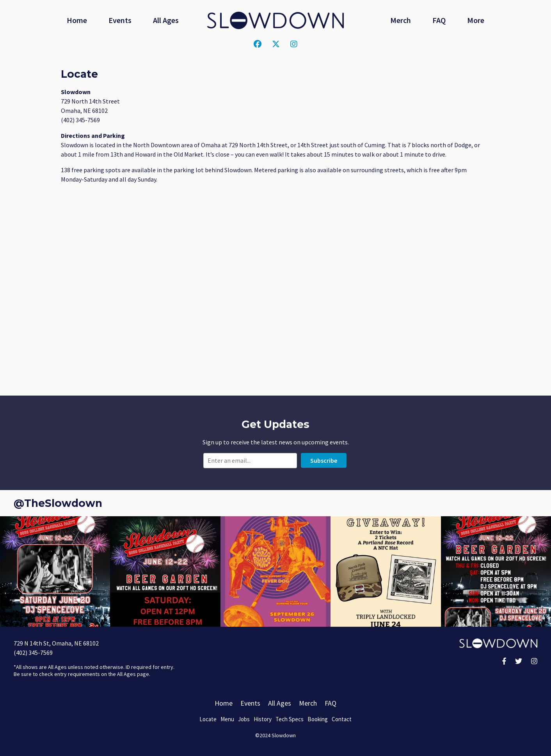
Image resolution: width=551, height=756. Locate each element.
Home (77, 20)
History (263, 719)
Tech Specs (290, 719)
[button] (55, 571)
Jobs (244, 719)
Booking (318, 719)
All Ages (166, 20)
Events (120, 20)
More (476, 20)
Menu (227, 719)
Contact (342, 719)
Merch (401, 20)
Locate (208, 719)
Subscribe (324, 460)
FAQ (439, 20)
